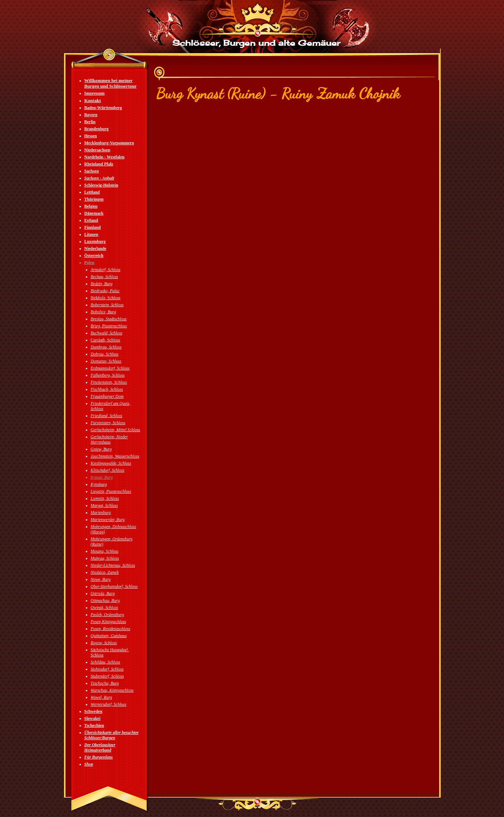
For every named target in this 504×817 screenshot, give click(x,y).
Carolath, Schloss (106, 340)
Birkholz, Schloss (106, 298)
